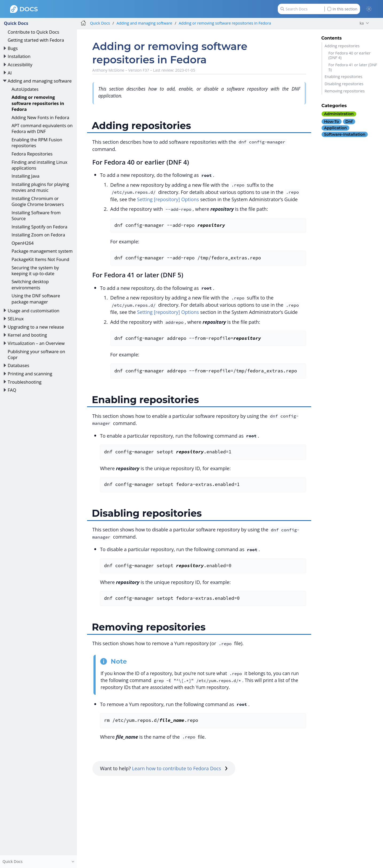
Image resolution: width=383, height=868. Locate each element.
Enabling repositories (343, 77)
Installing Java (26, 176)
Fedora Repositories (32, 154)
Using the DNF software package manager (36, 299)
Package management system (42, 251)
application (335, 128)
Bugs (13, 48)
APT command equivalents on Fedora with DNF (42, 128)
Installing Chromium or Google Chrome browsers (38, 201)
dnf (349, 122)
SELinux (16, 319)
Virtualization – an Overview (36, 343)
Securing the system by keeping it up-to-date (35, 270)
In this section (342, 9)
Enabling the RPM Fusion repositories (37, 143)
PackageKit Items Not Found (40, 259)
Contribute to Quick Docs (34, 32)
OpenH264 (23, 243)
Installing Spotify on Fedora (39, 227)
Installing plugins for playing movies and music (40, 187)
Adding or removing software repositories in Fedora (38, 103)
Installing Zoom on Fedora (38, 235)
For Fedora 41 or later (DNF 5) (353, 67)
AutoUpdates (25, 89)
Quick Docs (16, 23)
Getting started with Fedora (36, 40)
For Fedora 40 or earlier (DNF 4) (350, 55)
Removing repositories (345, 91)
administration (339, 114)
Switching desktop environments (30, 284)
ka (362, 23)
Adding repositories (342, 46)
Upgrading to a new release (36, 327)
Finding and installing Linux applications (39, 165)
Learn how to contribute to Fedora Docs (180, 768)
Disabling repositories (344, 84)
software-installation (345, 134)
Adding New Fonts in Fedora (40, 117)
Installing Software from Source (36, 215)
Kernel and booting (27, 335)
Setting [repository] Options (168, 199)
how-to (331, 122)
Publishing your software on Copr (36, 354)
